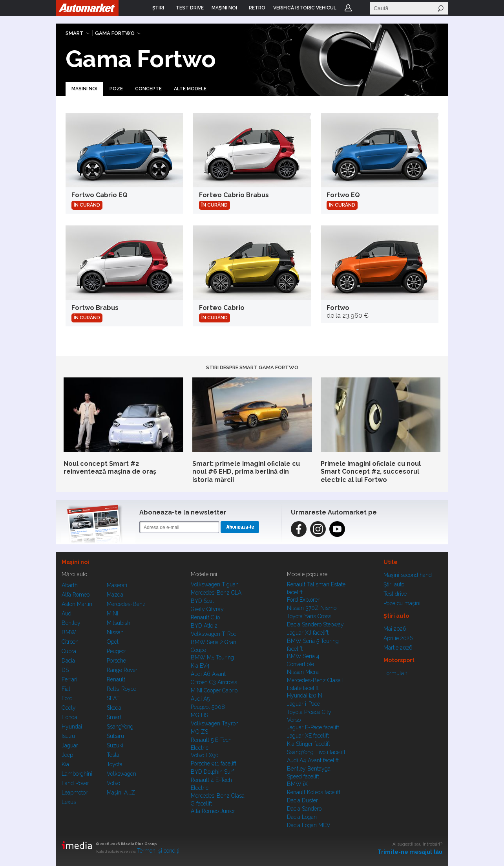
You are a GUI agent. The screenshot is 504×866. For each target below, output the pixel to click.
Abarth (70, 585)
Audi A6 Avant (208, 674)
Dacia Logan (302, 817)
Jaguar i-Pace (303, 704)
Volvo (113, 783)
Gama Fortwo (115, 33)
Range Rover (122, 670)
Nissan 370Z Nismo (312, 608)
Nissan (115, 632)
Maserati (117, 585)
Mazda (115, 595)
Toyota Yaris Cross (309, 616)
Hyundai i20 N (305, 696)
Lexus (69, 802)
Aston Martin (77, 604)
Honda (69, 717)
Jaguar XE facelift (308, 736)
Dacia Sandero (304, 809)
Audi (67, 613)
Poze (116, 89)
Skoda (114, 708)
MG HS (199, 715)
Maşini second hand (408, 575)
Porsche (116, 661)
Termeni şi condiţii (159, 851)
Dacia (68, 661)
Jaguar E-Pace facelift (313, 727)
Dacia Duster (302, 800)
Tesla (113, 755)
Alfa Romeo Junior (213, 811)
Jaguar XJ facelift (308, 633)
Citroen (70, 642)
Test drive (395, 594)
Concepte (148, 89)
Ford (67, 698)
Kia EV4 (200, 666)
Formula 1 (396, 673)
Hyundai (72, 727)
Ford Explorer (303, 600)
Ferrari (69, 679)
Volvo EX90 (205, 755)
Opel (113, 642)
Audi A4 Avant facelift (313, 760)
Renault (116, 679)
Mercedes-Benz (126, 604)
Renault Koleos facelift (314, 792)
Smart (75, 33)
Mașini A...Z (121, 793)
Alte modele (190, 89)
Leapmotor (75, 793)
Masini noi (84, 89)
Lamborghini (77, 774)
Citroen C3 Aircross (214, 682)
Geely (69, 708)
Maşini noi (75, 562)
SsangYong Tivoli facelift (316, 752)
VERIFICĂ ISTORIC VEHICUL (305, 8)
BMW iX (297, 784)
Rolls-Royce (121, 689)
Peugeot (116, 651)
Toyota (115, 764)
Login (348, 8)
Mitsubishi (119, 623)
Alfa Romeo (76, 595)
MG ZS (199, 732)
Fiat (66, 689)
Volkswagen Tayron (215, 723)
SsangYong (120, 727)
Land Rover (75, 783)
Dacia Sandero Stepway (315, 624)
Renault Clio (205, 617)
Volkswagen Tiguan (215, 584)
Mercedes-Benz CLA (216, 593)
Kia (65, 764)
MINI (112, 613)
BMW (69, 632)
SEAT (113, 698)
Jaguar (70, 745)
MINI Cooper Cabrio (214, 690)
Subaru (115, 736)
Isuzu (68, 736)
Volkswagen (121, 774)
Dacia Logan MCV (309, 825)
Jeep (67, 755)
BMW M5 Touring (212, 657)
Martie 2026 (398, 648)
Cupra (69, 651)
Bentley (71, 623)
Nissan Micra (303, 672)
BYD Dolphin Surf (212, 772)
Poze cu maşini (402, 603)
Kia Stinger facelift (309, 744)
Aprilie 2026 (398, 638)
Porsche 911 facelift (214, 763)
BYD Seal (202, 601)
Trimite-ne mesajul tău (410, 852)
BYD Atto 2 (204, 626)
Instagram (318, 529)
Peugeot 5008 (208, 707)
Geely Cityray (207, 609)
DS (65, 670)
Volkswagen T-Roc (214, 634)
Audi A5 (200, 699)
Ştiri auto (394, 584)
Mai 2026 (395, 629)
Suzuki (115, 745)
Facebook (299, 529)
